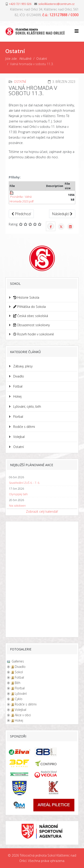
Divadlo (18, 376)
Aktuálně (25, 59)
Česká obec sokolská (30, 316)
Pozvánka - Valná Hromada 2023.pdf (22, 197)
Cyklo (19, 699)
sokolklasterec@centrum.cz (56, 4)
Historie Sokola (26, 297)
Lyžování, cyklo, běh (27, 406)
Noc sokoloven (17, 506)
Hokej (17, 396)
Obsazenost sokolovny (31, 325)
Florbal (18, 417)
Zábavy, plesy (22, 366)
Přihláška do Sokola (29, 307)
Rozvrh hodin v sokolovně (33, 334)
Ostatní (42, 59)
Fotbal (17, 386)
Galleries (17, 661)
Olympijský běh (18, 494)
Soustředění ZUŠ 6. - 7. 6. (24, 483)
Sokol (19, 672)
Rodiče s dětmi (24, 427)
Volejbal (18, 437)
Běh (18, 683)
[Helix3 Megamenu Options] (77, 31)
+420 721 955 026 (20, 4)
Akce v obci (23, 715)
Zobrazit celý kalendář (42, 511)
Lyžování (21, 693)
